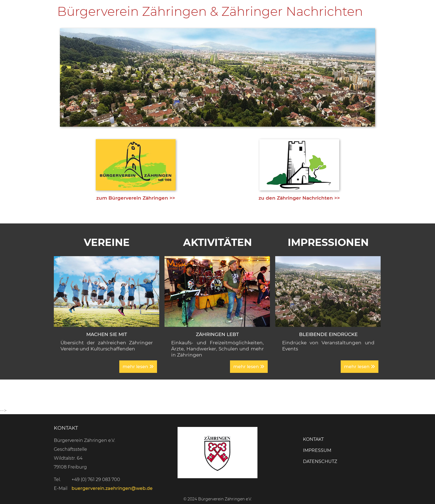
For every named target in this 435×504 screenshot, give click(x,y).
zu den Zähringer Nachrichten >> (299, 198)
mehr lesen (138, 367)
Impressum (317, 450)
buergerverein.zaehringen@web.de (112, 488)
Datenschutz (320, 461)
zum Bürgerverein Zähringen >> (136, 198)
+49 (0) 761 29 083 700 (96, 479)
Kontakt (313, 439)
